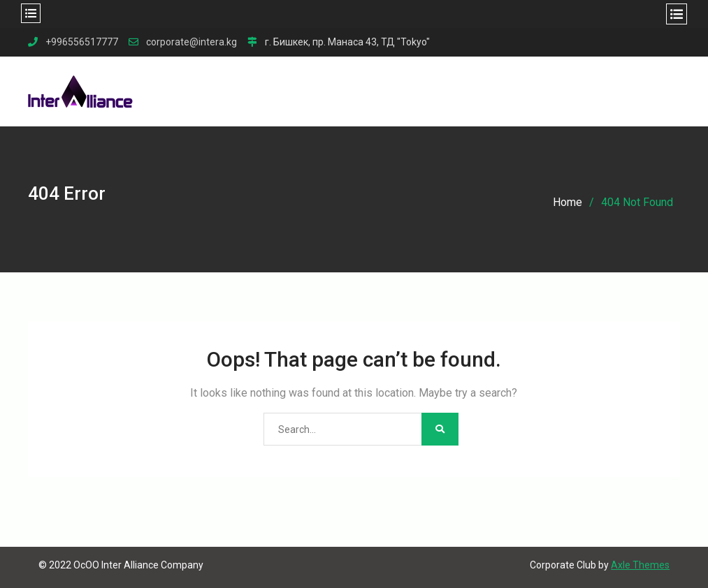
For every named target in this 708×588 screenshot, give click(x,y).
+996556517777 (82, 42)
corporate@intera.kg (192, 42)
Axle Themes (640, 565)
